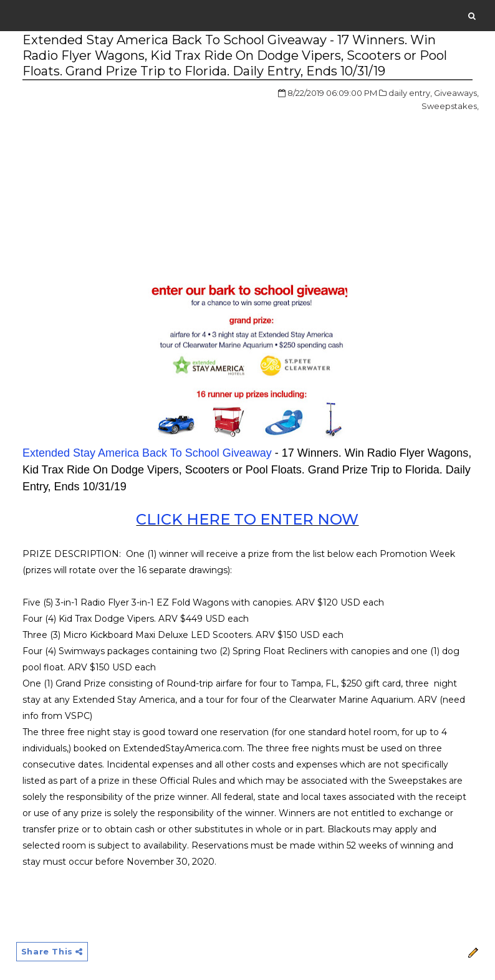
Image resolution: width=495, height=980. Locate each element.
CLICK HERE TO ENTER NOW (247, 519)
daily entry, (410, 93)
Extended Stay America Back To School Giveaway (147, 453)
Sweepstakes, (450, 106)
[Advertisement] (127, 180)
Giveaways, (456, 93)
